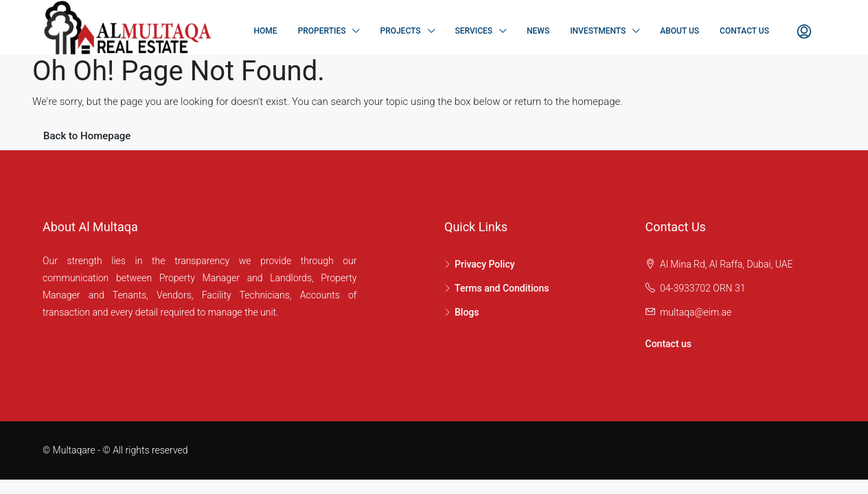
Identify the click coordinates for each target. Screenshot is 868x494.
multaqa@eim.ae (696, 312)
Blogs (467, 312)
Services (474, 31)
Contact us (669, 344)
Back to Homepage (87, 136)
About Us (679, 31)
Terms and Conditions (502, 288)
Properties (322, 31)
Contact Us (744, 31)
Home (266, 31)
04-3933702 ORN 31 (703, 288)
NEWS (538, 31)
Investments (598, 31)
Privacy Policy (485, 264)
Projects (400, 31)
